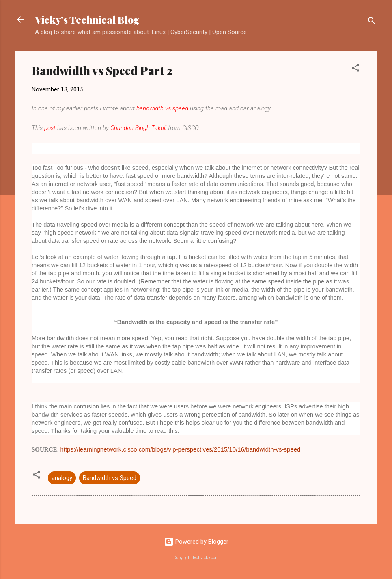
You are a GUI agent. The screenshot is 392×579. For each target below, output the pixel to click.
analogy (62, 478)
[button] (355, 69)
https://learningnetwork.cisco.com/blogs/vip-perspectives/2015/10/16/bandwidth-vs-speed (180, 449)
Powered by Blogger (196, 542)
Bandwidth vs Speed (110, 478)
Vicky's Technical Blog (87, 19)
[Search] (372, 22)
